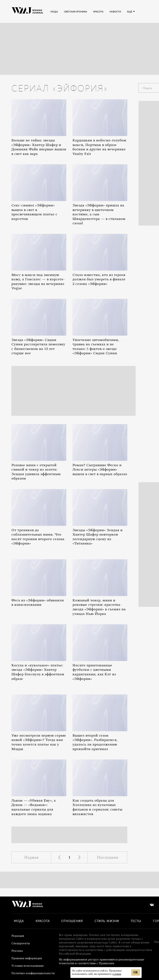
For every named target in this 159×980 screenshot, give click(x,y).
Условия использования (27, 966)
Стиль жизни (107, 921)
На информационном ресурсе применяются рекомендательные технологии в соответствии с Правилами (102, 961)
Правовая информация (27, 958)
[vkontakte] (152, 905)
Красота (43, 921)
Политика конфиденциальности (33, 973)
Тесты (136, 921)
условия (117, 974)
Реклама (17, 951)
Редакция (18, 936)
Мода (19, 921)
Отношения (72, 921)
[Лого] (27, 11)
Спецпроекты (21, 943)
